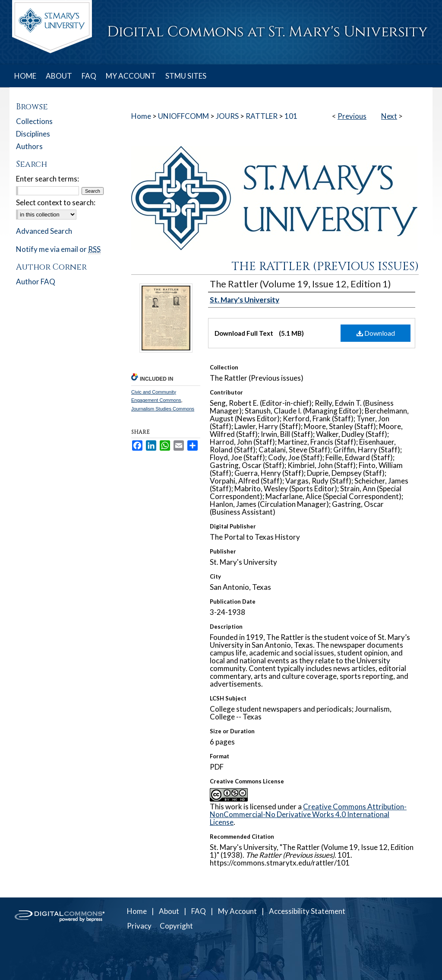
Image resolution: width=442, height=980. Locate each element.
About (169, 911)
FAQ (199, 911)
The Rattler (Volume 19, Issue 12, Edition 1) (300, 284)
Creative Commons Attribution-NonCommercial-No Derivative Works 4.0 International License (308, 814)
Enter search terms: (47, 179)
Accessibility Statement (307, 911)
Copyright (176, 926)
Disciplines (33, 134)
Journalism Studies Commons (163, 409)
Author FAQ (36, 282)
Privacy (139, 926)
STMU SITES (186, 76)
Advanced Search (44, 231)
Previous (352, 116)
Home (141, 116)
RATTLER (262, 116)
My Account (237, 911)
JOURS (227, 116)
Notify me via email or (58, 249)
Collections (34, 121)
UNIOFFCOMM (183, 116)
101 (291, 116)
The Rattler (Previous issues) (325, 267)
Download (376, 333)
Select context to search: (56, 202)
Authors (29, 146)
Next (389, 116)
